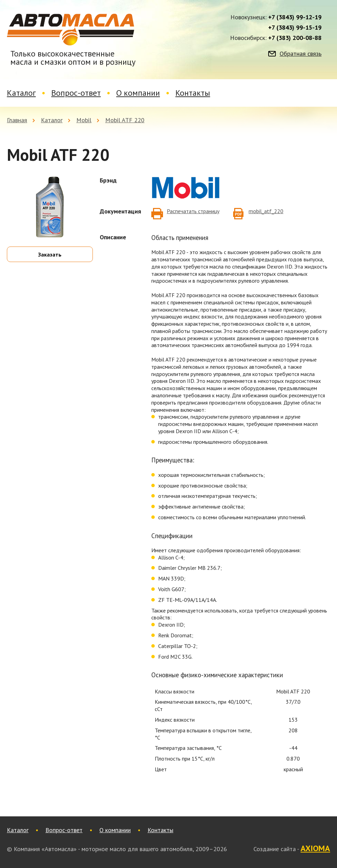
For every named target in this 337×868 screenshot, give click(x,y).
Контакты (193, 93)
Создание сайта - (292, 849)
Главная (17, 120)
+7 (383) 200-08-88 (295, 38)
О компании (138, 93)
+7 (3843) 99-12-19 (295, 17)
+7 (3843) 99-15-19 (295, 28)
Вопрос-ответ (76, 93)
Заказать (50, 254)
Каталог (21, 93)
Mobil (84, 120)
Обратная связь (301, 54)
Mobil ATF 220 (125, 120)
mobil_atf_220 (266, 211)
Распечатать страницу (193, 211)
